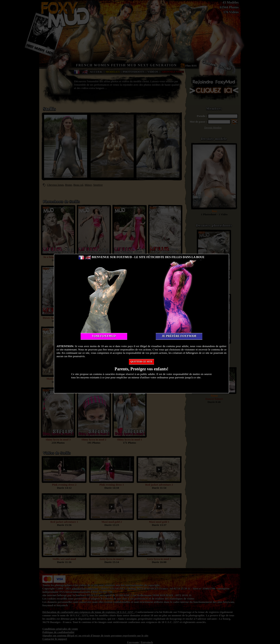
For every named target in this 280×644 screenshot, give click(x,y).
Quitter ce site (141, 362)
